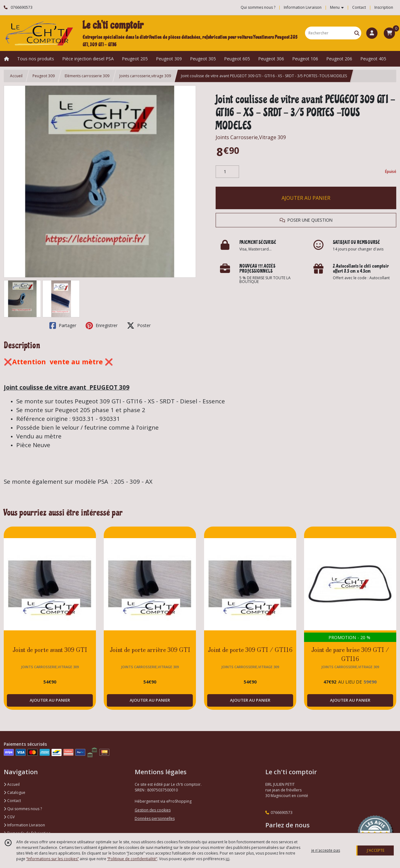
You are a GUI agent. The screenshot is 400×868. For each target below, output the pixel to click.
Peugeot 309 (44, 76)
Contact (359, 7)
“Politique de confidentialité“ (132, 859)
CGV (9, 817)
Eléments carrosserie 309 (87, 76)
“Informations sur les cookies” (52, 859)
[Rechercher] (357, 33)
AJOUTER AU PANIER (306, 198)
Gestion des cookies (153, 810)
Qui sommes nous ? (23, 809)
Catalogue (15, 792)
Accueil (16, 76)
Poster (139, 325)
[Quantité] (227, 172)
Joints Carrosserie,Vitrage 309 (251, 137)
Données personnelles (155, 818)
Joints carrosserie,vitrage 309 (145, 76)
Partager (63, 325)
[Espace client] (372, 33)
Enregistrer (102, 325)
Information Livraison (24, 825)
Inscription (384, 7)
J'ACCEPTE (376, 850)
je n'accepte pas (326, 850)
